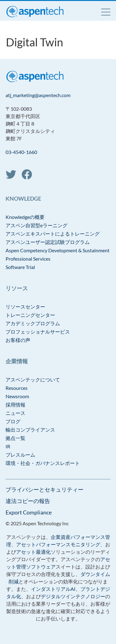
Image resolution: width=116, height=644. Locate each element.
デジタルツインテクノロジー (73, 596)
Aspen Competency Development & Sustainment (58, 250)
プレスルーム (20, 455)
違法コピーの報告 (28, 501)
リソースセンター (25, 307)
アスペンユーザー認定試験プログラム (48, 242)
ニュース (15, 413)
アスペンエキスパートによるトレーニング (53, 234)
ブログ (13, 421)
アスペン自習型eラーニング (37, 225)
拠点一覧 (15, 438)
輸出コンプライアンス (30, 430)
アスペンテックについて (33, 380)
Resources (17, 388)
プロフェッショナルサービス (38, 332)
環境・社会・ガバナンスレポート (43, 463)
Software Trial (20, 267)
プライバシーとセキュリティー (45, 489)
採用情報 (15, 405)
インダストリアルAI (53, 589)
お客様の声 (18, 340)
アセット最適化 (33, 552)
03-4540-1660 (21, 152)
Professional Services (28, 259)
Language (90, 12)
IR (8, 446)
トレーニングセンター (30, 315)
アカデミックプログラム (33, 323)
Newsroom (17, 396)
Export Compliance (29, 512)
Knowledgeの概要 (25, 217)
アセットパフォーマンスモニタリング (58, 544)
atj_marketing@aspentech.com (38, 95)
